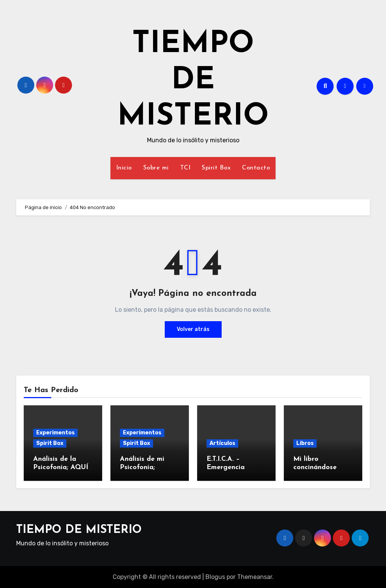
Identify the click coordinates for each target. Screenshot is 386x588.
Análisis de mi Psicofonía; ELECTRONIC (142, 467)
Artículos (222, 443)
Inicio (124, 168)
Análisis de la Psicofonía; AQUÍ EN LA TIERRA (61, 467)
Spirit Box (216, 168)
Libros (305, 443)
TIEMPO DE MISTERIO (193, 81)
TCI (185, 168)
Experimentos (55, 433)
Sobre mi (156, 168)
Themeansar (255, 577)
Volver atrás (193, 329)
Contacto (256, 168)
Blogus (215, 577)
